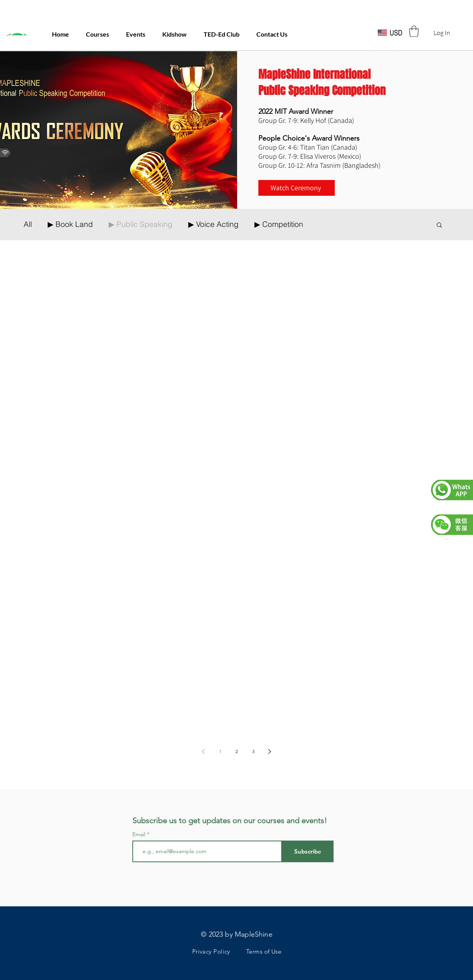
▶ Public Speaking (141, 224)
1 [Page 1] (220, 751)
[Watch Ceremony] (297, 188)
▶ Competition (279, 224)
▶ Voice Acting (213, 224)
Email (140, 834)
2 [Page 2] (237, 751)
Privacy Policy (211, 951)
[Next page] (270, 752)
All (28, 224)
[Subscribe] (308, 851)
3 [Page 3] (253, 751)
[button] (414, 31)
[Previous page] (204, 752)
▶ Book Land (70, 224)
